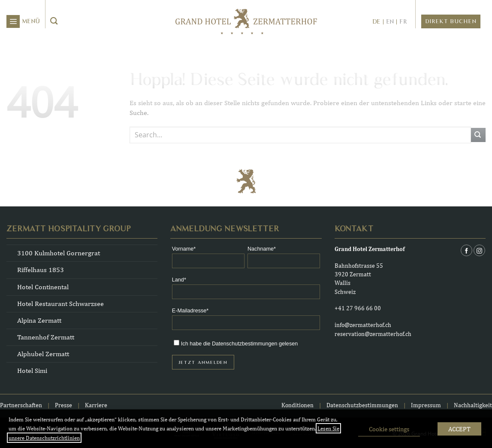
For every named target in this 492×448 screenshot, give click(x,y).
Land (178, 280)
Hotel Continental (43, 287)
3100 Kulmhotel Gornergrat (59, 253)
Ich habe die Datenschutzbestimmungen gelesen (239, 344)
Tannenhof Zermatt (46, 337)
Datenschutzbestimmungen (363, 405)
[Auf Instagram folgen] (479, 250)
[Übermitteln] (54, 21)
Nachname (261, 249)
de (376, 22)
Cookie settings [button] (389, 429)
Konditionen (297, 405)
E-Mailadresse (189, 311)
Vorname (183, 249)
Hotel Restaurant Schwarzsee (60, 304)
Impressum (426, 405)
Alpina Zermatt (39, 320)
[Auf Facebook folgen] (466, 250)
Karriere (96, 405)
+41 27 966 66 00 (358, 308)
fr (403, 22)
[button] (23, 21)
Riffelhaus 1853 (41, 270)
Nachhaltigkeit (473, 405)
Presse (63, 405)
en (390, 22)
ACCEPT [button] (459, 429)
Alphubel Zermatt (43, 354)
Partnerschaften (21, 405)
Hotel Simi (32, 371)
